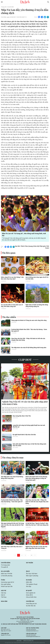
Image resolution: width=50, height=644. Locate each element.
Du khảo (29, 580)
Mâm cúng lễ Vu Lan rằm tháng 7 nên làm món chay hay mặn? (12, 278)
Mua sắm (4, 601)
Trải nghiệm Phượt (32, 584)
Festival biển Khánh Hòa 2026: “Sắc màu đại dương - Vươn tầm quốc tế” (29, 330)
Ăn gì (28, 571)
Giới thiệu (19, 641)
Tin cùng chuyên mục (13, 457)
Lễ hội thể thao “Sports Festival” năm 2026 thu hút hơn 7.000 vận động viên (37, 524)
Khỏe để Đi (29, 595)
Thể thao (4, 597)
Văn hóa (4, 593)
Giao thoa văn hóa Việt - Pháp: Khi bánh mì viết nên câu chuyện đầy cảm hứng (28, 339)
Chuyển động (6, 563)
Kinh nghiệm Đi (31, 593)
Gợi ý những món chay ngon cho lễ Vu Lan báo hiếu (37, 278)
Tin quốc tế (4, 567)
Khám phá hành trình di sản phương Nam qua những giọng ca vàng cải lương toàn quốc (36, 478)
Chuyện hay (30, 601)
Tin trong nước (5, 565)
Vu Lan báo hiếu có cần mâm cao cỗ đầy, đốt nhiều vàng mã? (12, 306)
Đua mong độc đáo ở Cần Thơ (22, 416)
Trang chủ (4, 7)
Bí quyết (29, 591)
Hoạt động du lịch (31, 604)
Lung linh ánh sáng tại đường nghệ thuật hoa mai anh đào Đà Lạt (29, 426)
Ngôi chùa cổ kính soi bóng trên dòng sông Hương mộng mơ (37, 306)
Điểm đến (29, 582)
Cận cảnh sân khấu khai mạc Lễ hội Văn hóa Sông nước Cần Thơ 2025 (29, 445)
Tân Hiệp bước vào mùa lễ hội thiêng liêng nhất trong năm (29, 348)
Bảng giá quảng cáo (28, 641)
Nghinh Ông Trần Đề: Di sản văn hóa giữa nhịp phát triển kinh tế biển (25, 403)
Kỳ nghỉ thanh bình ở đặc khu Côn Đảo (24, 435)
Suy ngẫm (30, 563)
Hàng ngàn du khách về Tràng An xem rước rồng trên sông (29, 320)
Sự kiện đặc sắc (31, 606)
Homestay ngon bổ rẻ (8, 582)
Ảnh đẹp (29, 586)
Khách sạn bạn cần (7, 586)
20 (32, 555)
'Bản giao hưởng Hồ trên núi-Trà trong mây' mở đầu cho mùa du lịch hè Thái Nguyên (12, 525)
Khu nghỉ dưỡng (6, 584)
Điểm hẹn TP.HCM (7, 574)
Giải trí (4, 591)
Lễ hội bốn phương (7, 576)
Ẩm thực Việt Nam (32, 574)
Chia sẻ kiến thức (31, 597)
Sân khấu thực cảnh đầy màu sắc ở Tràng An (12, 547)
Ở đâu (3, 580)
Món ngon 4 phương (32, 576)
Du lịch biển (11, 7)
